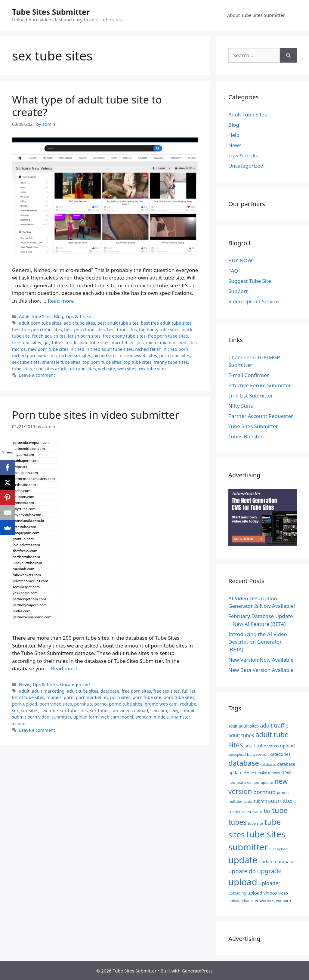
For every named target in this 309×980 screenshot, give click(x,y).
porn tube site (147, 697)
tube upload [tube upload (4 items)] (278, 849)
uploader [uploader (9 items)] (269, 883)
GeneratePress (197, 971)
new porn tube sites (48, 349)
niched (78, 349)
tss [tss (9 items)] (267, 811)
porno (100, 704)
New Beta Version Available (261, 670)
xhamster (180, 717)
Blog (59, 316)
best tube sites (122, 330)
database (110, 691)
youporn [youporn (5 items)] (283, 901)
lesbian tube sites (92, 343)
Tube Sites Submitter (51, 12)
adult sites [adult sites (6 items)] (249, 726)
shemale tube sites (61, 362)
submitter (61, 717)
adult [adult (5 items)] (233, 726)
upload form (86, 717)
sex (15, 711)
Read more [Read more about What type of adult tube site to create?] (61, 301)
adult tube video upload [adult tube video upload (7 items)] (270, 746)
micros (19, 349)
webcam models (152, 717)
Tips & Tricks (78, 316)
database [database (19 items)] (244, 763)
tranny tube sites (171, 362)
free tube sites (27, 343)
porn (69, 697)
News (25, 684)
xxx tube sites (153, 369)
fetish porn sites (84, 336)
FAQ (233, 271)
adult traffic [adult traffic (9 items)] (274, 726)
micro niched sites (179, 343)
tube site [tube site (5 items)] (255, 823)
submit (188, 711)
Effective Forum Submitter (260, 385)
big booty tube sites (159, 330)
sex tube (49, 711)
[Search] (288, 55)
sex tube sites (26, 362)
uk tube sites (83, 369)
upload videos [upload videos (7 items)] (262, 893)
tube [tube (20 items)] (280, 810)
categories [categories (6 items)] (280, 754)
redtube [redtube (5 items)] (235, 801)
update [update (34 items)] (243, 860)
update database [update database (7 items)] (277, 861)
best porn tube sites (84, 330)
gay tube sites (57, 343)
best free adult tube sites (166, 323)
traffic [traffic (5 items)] (258, 812)
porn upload (25, 704)
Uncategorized (75, 684)
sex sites (30, 711)
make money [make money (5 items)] (269, 773)
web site (107, 369)
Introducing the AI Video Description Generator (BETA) (258, 642)
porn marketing (92, 697)
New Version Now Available (261, 660)
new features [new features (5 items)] (240, 782)
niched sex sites (75, 356)
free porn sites (136, 691)
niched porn (176, 349)
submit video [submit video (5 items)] (240, 812)
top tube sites (138, 362)
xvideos (20, 723)
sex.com (159, 711)
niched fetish (148, 349)
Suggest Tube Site (250, 281)
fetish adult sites (49, 336)
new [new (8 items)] (286, 772)
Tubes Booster (246, 436)
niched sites (105, 356)
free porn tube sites (168, 336)
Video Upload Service (254, 301)
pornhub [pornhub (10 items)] (264, 792)
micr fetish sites (128, 343)
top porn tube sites (102, 362)
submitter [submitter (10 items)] (281, 801)
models (54, 697)
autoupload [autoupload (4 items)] (237, 755)
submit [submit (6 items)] (260, 801)
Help (234, 135)
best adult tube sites (118, 323)
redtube (188, 704)
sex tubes (100, 711)
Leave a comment (37, 375)
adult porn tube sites (40, 323)
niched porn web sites (34, 356)
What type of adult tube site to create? (87, 106)
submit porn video (31, 717)
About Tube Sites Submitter (256, 15)
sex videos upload (130, 711)
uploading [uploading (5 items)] (237, 893)
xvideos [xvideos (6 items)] (267, 900)
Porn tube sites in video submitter (96, 415)
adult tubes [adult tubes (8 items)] (241, 735)
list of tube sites (28, 697)
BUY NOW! (241, 260)
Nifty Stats (241, 406)
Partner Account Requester (261, 416)
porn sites (120, 697)
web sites (127, 369)
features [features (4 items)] (250, 773)
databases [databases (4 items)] (268, 765)
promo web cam (161, 704)
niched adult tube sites (110, 349)
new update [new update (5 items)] (263, 782)
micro (152, 343)
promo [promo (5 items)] (283, 793)
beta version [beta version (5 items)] (258, 754)
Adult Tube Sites (35, 316)
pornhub (83, 704)
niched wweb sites (138, 356)
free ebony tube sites (124, 336)
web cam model (117, 717)
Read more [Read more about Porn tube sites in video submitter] (64, 668)
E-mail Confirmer (249, 375)
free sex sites (166, 691)
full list (189, 691)
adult (24, 691)
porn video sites (56, 704)
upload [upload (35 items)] (243, 882)
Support (238, 291)
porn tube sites (175, 356)
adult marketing (48, 691)
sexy (174, 711)
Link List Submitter (251, 396)
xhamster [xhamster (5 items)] (250, 901)
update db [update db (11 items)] (242, 871)
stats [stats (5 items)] (248, 801)
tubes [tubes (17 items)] (237, 822)
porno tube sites (126, 704)
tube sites (22, 369)
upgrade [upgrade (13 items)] (269, 871)
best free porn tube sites (37, 330)
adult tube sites (79, 323)
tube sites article (51, 369)
